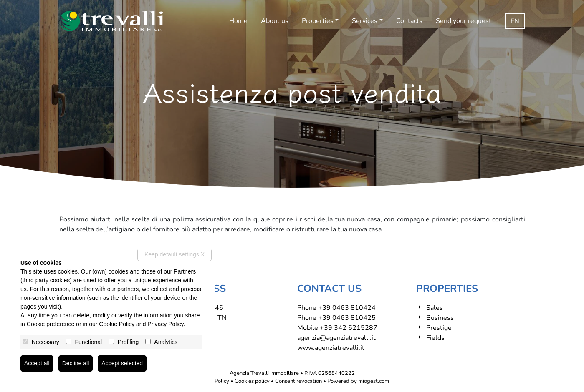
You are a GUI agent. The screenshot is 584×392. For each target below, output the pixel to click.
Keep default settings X (174, 254)
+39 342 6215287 (349, 328)
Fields (435, 338)
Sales (435, 308)
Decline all (76, 363)
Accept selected (122, 363)
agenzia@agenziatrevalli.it (336, 338)
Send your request (464, 21)
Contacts (409, 21)
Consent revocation (298, 381)
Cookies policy (252, 381)
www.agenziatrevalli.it (331, 348)
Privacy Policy (165, 324)
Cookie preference (51, 324)
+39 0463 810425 (347, 318)
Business (440, 318)
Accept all (37, 363)
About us (275, 21)
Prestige (439, 328)
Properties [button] (318, 21)
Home (238, 21)
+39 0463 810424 (347, 308)
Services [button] (365, 21)
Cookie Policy (117, 324)
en (515, 21)
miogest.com (374, 381)
